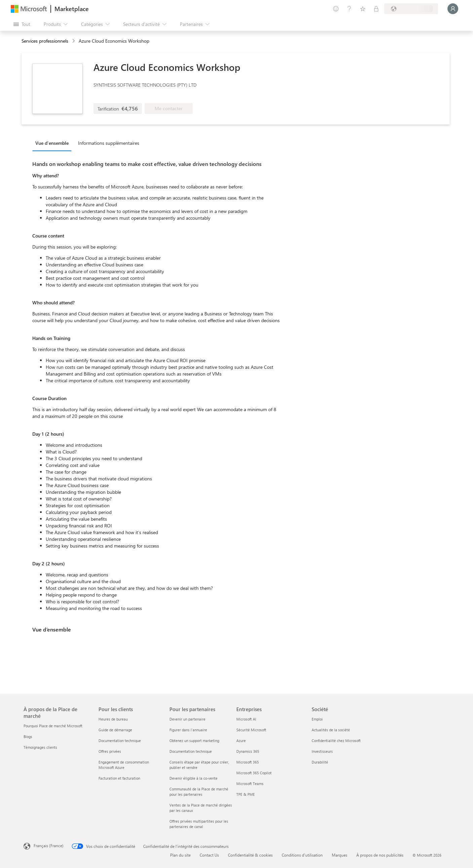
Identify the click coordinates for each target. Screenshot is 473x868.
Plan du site (180, 855)
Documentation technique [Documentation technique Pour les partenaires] (191, 751)
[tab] (54, 143)
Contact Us (209, 855)
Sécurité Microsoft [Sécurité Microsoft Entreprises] (251, 730)
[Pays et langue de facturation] (411, 9)
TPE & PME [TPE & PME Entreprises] (246, 794)
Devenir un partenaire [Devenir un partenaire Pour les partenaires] (187, 719)
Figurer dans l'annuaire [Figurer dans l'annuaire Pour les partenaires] (188, 730)
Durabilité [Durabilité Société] (320, 762)
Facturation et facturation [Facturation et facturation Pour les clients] (119, 778)
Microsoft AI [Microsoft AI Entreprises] (246, 719)
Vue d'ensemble (52, 143)
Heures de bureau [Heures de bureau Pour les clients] (113, 719)
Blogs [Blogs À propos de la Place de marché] (28, 736)
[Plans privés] (376, 9)
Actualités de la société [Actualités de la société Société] (331, 730)
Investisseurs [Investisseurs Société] (322, 751)
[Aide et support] (349, 9)
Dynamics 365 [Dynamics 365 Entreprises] (248, 751)
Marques (340, 855)
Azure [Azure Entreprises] (241, 741)
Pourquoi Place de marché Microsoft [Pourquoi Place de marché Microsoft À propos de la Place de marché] (53, 726)
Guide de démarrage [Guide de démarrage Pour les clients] (115, 730)
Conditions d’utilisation (302, 855)
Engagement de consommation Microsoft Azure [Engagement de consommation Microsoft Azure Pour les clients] (124, 765)
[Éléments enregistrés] (363, 9)
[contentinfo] (74, 41)
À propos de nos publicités (380, 855)
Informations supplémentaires (109, 143)
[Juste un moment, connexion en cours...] (453, 9)
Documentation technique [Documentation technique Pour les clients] (120, 741)
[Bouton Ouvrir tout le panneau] (22, 24)
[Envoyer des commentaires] (336, 9)
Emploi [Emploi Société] (317, 719)
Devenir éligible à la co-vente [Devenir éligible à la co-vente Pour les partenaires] (193, 778)
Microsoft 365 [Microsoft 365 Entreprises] (248, 762)
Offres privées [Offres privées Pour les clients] (110, 751)
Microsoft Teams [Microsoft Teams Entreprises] (250, 784)
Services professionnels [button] (45, 41)
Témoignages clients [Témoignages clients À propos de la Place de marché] (40, 747)
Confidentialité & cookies (250, 855)
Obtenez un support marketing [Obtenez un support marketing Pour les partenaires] (194, 741)
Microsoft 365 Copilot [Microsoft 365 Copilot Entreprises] (254, 773)
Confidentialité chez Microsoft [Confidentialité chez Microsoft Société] (336, 741)
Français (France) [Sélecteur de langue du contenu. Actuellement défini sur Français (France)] (49, 845)
